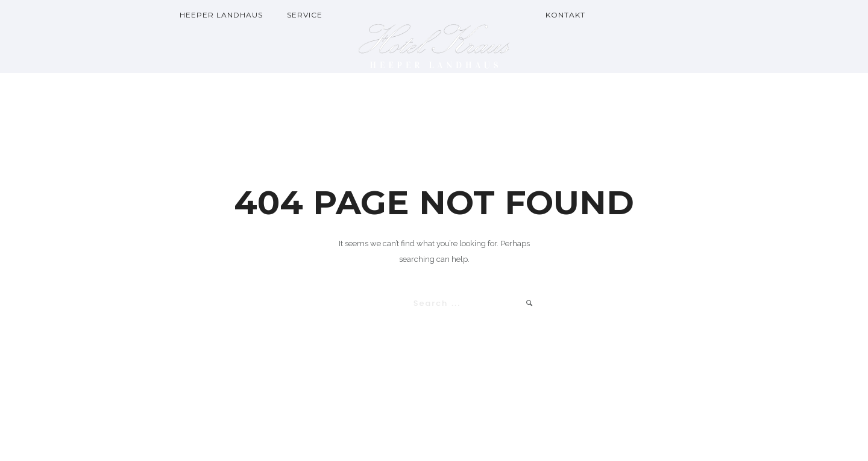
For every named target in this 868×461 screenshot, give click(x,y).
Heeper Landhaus (221, 15)
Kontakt (565, 15)
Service (305, 15)
